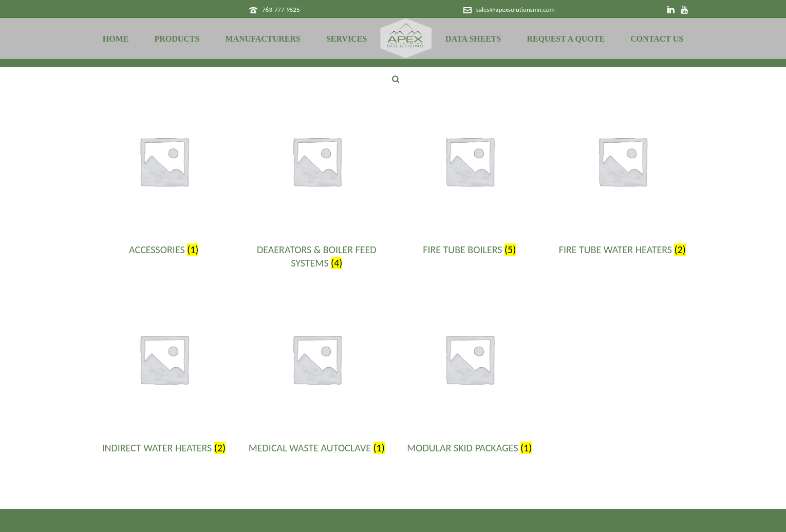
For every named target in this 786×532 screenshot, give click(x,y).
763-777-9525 (281, 9)
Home (116, 39)
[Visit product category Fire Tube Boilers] (470, 177)
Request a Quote (566, 39)
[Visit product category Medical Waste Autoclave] (317, 375)
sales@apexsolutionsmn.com (516, 9)
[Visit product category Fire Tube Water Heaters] (623, 177)
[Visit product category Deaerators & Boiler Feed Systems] (317, 184)
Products (177, 39)
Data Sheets (473, 39)
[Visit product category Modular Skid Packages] (470, 375)
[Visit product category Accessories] (164, 177)
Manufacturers (263, 39)
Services (347, 39)
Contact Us (657, 39)
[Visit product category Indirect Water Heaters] (164, 375)
